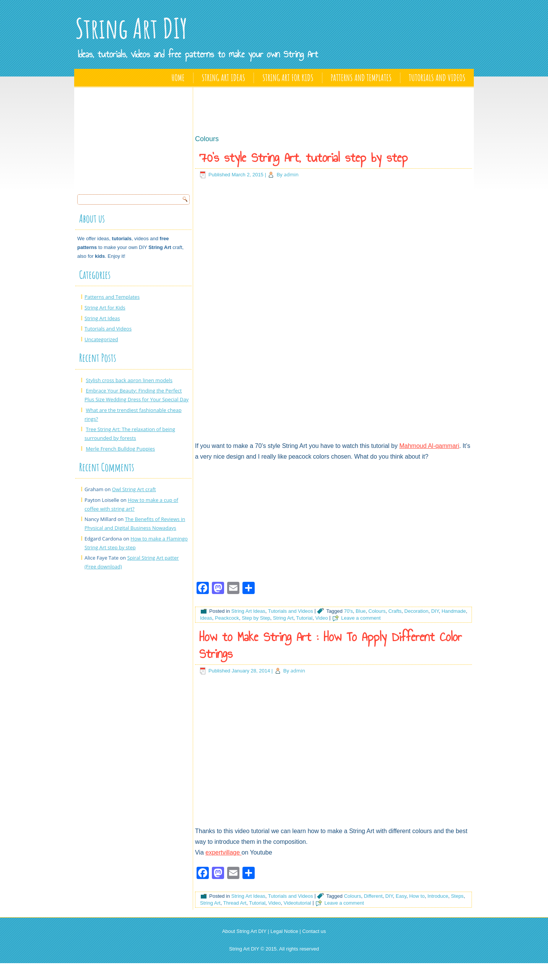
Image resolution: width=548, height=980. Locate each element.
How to (417, 896)
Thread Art (235, 903)
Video (321, 618)
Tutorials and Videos (437, 78)
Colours (377, 611)
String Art (283, 618)
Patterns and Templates (361, 78)
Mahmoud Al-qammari (429, 446)
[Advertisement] (135, 138)
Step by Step (256, 618)
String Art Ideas (224, 78)
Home (178, 78)
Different (373, 896)
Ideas (206, 618)
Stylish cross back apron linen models (129, 380)
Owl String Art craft (134, 489)
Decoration (416, 611)
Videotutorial (298, 903)
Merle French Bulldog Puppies (120, 449)
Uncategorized (101, 339)
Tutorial (304, 618)
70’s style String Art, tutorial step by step (303, 158)
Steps (457, 896)
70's (348, 611)
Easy (401, 896)
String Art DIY (132, 28)
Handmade (454, 611)
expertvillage (223, 852)
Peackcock (227, 618)
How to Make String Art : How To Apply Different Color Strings (330, 645)
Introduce (438, 896)
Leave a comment (361, 618)
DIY (435, 611)
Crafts (395, 611)
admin (291, 174)
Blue (361, 611)
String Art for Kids (288, 78)
